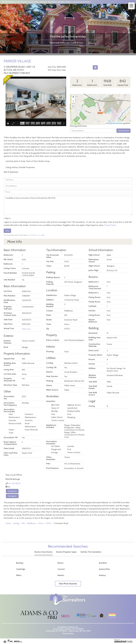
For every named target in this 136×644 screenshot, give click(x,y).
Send (7, 231)
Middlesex (31, 523)
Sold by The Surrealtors (91, 552)
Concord (61, 569)
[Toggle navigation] (131, 6)
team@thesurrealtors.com (68, 627)
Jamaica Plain (104, 569)
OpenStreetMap (117, 123)
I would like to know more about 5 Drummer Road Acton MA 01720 (68, 205)
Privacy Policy (110, 225)
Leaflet (108, 123)
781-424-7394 (85, 631)
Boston (60, 563)
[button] (89, 43)
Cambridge (21, 569)
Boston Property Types (66, 552)
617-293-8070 (14, 483)
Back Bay (20, 563)
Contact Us (12, 491)
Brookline (103, 563)
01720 (48, 523)
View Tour (26, 329)
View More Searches (68, 584)
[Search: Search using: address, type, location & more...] (62, 43)
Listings (16, 523)
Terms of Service (38, 235)
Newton (61, 575)
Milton (19, 575)
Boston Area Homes (43, 552)
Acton (41, 523)
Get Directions (124, 131)
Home (8, 523)
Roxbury (102, 575)
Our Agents (12, 496)
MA (23, 523)
